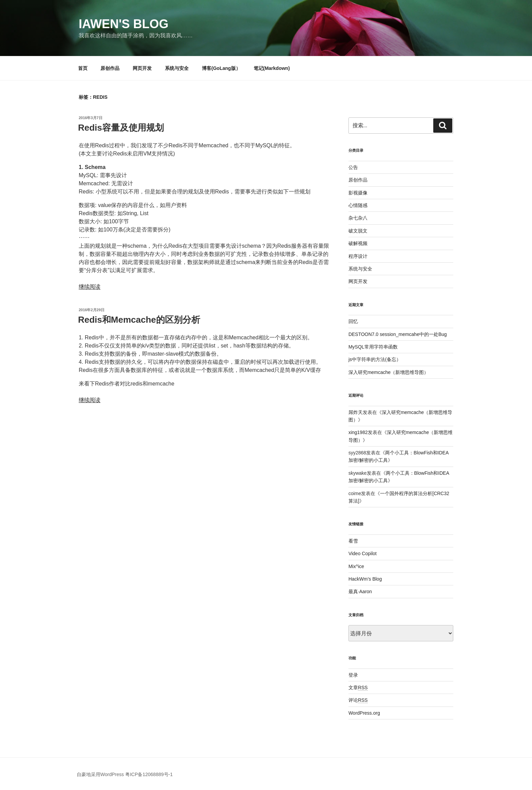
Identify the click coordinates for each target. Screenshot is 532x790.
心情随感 (358, 205)
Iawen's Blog (124, 24)
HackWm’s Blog (365, 579)
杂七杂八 (358, 218)
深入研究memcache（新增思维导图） (388, 372)
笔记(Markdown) (272, 68)
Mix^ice (356, 566)
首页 (83, 68)
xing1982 (358, 432)
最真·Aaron (360, 591)
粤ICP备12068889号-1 (149, 774)
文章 (358, 688)
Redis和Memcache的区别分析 (141, 320)
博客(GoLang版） (221, 68)
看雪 (353, 541)
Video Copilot (363, 553)
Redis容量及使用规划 (121, 128)
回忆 (353, 321)
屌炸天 (356, 412)
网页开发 (142, 68)
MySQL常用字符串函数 (373, 347)
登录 (353, 675)
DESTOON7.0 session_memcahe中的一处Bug (398, 334)
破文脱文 (358, 231)
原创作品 (110, 68)
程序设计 (358, 256)
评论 (358, 700)
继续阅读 (90, 287)
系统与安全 (177, 68)
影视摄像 (358, 193)
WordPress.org (364, 713)
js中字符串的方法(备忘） (375, 359)
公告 (353, 167)
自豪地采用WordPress (100, 774)
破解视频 (358, 243)
